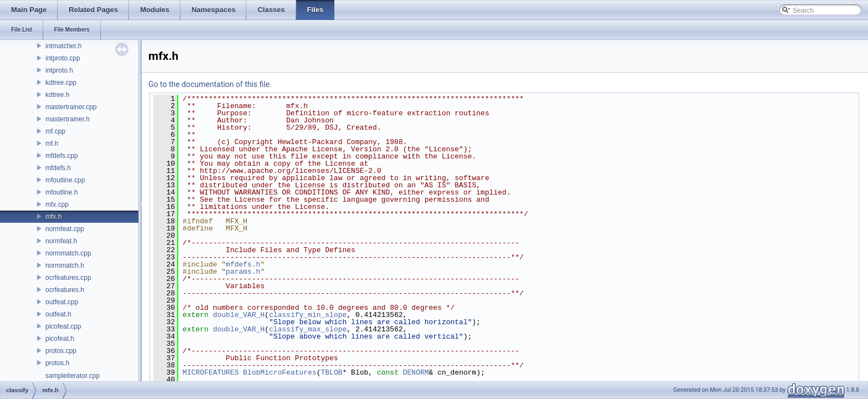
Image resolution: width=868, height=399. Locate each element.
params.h (243, 272)
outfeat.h (58, 314)
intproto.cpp (63, 58)
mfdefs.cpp (62, 156)
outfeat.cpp (62, 302)
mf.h (52, 144)
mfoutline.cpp (65, 180)
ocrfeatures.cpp (68, 278)
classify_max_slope (308, 329)
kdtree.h (57, 95)
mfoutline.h (62, 192)
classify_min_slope (308, 315)
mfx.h (53, 217)
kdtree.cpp (61, 83)
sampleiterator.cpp (73, 376)
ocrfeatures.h (65, 290)
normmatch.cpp (68, 253)
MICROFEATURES (211, 372)
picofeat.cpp (63, 326)
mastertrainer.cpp (71, 107)
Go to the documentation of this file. (210, 84)
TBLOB (331, 372)
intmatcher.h (63, 46)
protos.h (57, 363)
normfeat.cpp (65, 229)
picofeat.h (60, 339)
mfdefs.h (58, 168)
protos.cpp (61, 351)
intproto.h (59, 70)
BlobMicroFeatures (280, 372)
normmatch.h (65, 265)
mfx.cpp (57, 204)
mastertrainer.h (68, 119)
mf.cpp (55, 131)
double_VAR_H (239, 315)
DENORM (416, 372)
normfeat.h (61, 241)
